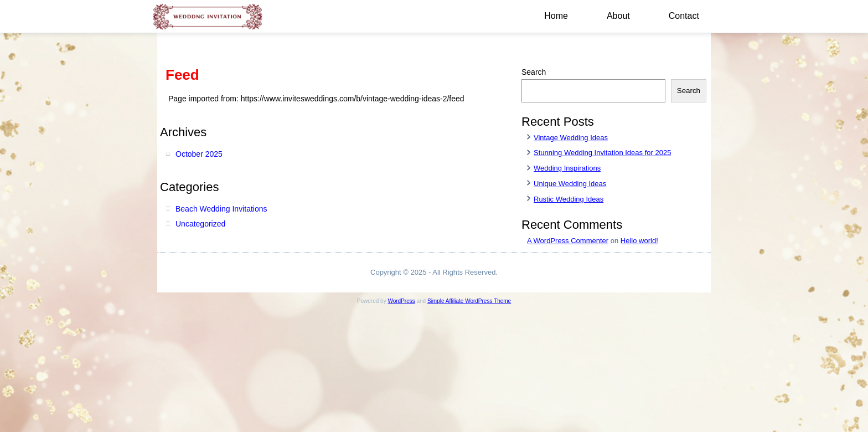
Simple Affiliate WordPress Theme (469, 301)
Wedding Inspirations (567, 168)
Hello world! (639, 241)
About (618, 16)
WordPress (401, 301)
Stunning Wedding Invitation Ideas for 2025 (602, 153)
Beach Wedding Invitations (221, 209)
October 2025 (199, 154)
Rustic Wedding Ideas (569, 199)
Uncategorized (200, 224)
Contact (684, 16)
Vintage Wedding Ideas (571, 138)
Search (534, 72)
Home (556, 16)
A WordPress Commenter (568, 241)
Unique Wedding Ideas (570, 184)
